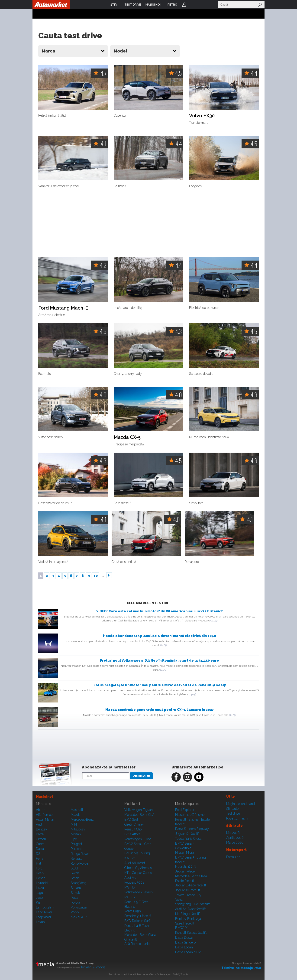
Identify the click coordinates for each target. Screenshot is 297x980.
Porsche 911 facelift (138, 916)
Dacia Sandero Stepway (192, 829)
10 (96, 576)
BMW (40, 834)
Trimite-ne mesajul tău (241, 968)
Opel (74, 839)
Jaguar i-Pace (185, 871)
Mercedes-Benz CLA (139, 815)
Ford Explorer (185, 810)
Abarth (41, 810)
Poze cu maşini (237, 818)
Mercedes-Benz (82, 820)
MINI (74, 824)
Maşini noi (44, 797)
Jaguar (41, 893)
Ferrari (41, 859)
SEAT (75, 868)
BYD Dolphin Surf (137, 921)
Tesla (74, 898)
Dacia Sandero (185, 942)
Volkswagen (79, 907)
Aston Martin (45, 820)
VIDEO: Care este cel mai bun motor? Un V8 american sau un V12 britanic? (160, 611)
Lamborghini (45, 907)
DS (38, 854)
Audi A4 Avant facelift (190, 909)
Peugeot (76, 844)
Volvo (75, 912)
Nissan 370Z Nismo (190, 815)
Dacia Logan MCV (188, 952)
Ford (39, 868)
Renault (76, 859)
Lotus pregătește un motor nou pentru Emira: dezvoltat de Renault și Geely (160, 685)
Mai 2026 (233, 833)
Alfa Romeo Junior (137, 944)
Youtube (199, 777)
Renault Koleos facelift (191, 933)
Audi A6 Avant (135, 863)
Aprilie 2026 (235, 838)
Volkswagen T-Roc (138, 839)
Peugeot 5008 (134, 882)
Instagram (187, 777)
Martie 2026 (235, 843)
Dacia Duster (184, 938)
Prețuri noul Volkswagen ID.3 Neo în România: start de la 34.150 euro (160, 660)
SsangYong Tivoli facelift (192, 904)
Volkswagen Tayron (139, 892)
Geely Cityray (134, 824)
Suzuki (76, 893)
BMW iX (181, 928)
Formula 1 (233, 857)
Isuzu (40, 888)
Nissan (76, 834)
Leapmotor (44, 917)
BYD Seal (131, 820)
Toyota (75, 902)
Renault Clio (133, 829)
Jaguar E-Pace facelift (191, 885)
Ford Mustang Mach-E (63, 308)
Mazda (76, 815)
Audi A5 (130, 878)
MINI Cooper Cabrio (138, 873)
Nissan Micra (185, 853)
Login (184, 5)
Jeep (39, 898)
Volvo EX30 (202, 116)
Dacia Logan (184, 947)
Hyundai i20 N (186, 866)
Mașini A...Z (79, 917)
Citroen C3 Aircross (138, 868)
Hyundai (42, 883)
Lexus (40, 922)
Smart (75, 878)
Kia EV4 (130, 858)
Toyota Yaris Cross (188, 839)
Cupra (40, 844)
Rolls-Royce (79, 863)
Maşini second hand (241, 804)
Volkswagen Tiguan (139, 810)
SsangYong (79, 883)
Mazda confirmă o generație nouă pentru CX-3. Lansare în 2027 (160, 710)
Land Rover (44, 912)
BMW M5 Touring (137, 853)
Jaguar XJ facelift (187, 834)
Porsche (76, 849)
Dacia (40, 849)
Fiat (39, 863)
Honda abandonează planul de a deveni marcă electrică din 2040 (160, 636)
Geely (40, 873)
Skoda (75, 873)
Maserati (77, 810)
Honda (41, 878)
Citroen (41, 839)
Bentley (42, 829)
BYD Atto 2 (132, 834)
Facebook (176, 777)
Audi (39, 824)
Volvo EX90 (133, 911)
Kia (38, 902)
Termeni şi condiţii (93, 967)
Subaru (76, 888)
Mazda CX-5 (127, 437)
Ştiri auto (232, 809)
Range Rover (80, 854)
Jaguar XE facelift (188, 890)
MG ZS (129, 897)
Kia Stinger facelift (188, 914)
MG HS (129, 887)
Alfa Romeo (44, 815)
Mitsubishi (78, 829)
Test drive (233, 813)
